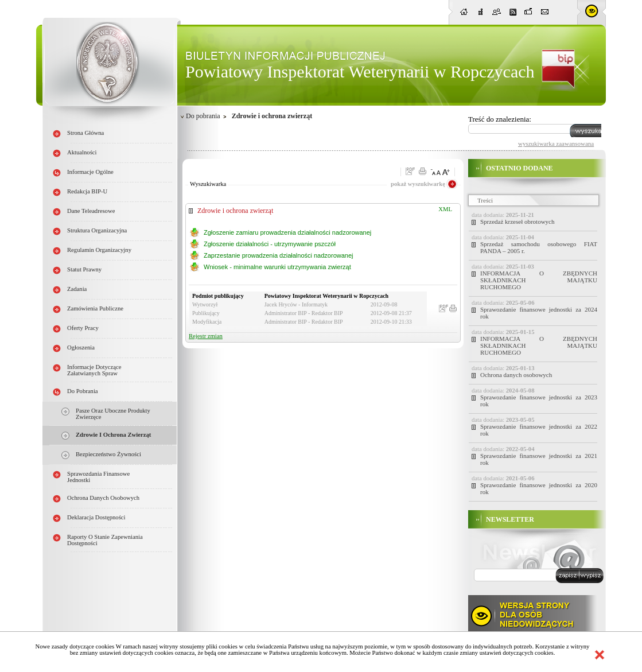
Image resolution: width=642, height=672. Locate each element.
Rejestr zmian (206, 336)
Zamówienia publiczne (95, 308)
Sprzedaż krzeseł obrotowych (518, 222)
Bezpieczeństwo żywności (108, 454)
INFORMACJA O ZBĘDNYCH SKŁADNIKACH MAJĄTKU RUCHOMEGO (539, 280)
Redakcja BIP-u (87, 191)
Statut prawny (84, 269)
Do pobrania (83, 391)
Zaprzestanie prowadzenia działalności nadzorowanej (279, 255)
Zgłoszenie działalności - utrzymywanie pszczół (270, 244)
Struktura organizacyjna (97, 230)
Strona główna (85, 133)
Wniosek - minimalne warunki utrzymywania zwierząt (277, 267)
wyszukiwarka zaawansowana (556, 143)
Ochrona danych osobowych (103, 498)
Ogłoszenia (81, 347)
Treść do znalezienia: (500, 119)
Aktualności (82, 152)
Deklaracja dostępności (96, 517)
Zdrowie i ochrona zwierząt (113, 435)
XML (445, 209)
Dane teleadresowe (91, 211)
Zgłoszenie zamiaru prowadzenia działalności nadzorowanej (287, 232)
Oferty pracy (83, 328)
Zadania (77, 289)
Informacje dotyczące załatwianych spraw (94, 370)
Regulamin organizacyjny (99, 250)
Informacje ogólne (90, 172)
